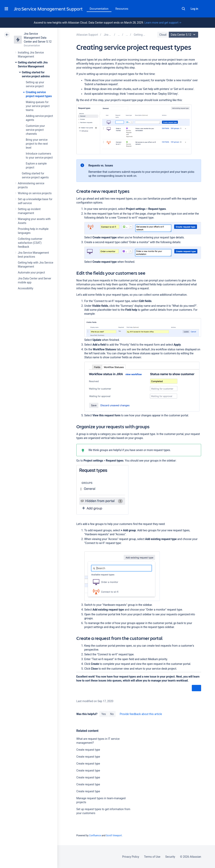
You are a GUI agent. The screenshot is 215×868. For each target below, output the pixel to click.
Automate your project (31, 272)
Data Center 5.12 (184, 35)
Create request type (88, 750)
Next (196, 688)
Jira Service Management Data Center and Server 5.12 (38, 38)
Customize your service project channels (35, 130)
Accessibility (25, 288)
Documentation (99, 9)
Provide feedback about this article (141, 714)
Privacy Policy (131, 857)
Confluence (95, 835)
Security (170, 857)
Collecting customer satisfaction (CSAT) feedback (30, 243)
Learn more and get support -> (163, 23)
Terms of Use (152, 857)
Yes (104, 714)
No (112, 714)
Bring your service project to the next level (37, 144)
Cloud (163, 35)
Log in (194, 9)
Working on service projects (35, 193)
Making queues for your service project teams (38, 106)
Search (183, 9)
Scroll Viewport (114, 835)
